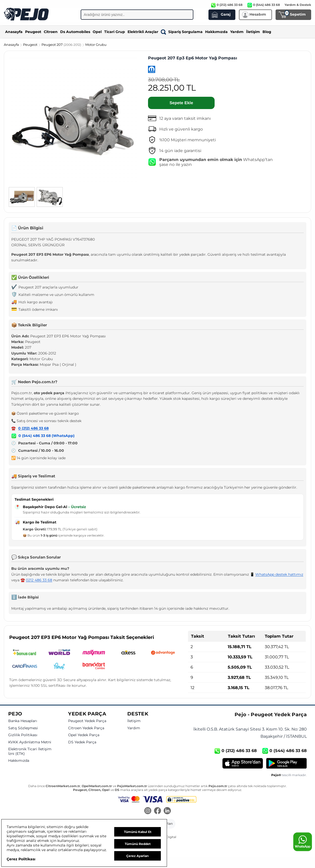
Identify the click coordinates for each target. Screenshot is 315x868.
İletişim (253, 32)
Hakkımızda (216, 32)
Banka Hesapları (23, 721)
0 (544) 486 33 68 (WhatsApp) (46, 436)
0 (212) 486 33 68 (33, 428)
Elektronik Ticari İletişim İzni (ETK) (30, 751)
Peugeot (33, 32)
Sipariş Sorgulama (182, 32)
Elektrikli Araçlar (143, 32)
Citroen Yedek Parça (86, 728)
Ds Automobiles (75, 32)
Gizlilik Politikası (23, 735)
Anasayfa (14, 32)
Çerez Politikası (21, 859)
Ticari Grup (115, 32)
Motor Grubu (96, 45)
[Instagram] (148, 811)
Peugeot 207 (62, 45)
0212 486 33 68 (39, 580)
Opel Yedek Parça (84, 735)
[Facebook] (157, 811)
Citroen (51, 32)
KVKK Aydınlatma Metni (30, 742)
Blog (267, 32)
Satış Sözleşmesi (23, 728)
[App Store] (243, 763)
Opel (97, 32)
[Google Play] (286, 763)
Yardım (237, 32)
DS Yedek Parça (82, 742)
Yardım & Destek (298, 5)
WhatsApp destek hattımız (279, 574)
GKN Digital (167, 837)
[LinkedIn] (167, 811)
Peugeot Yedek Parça (87, 721)
